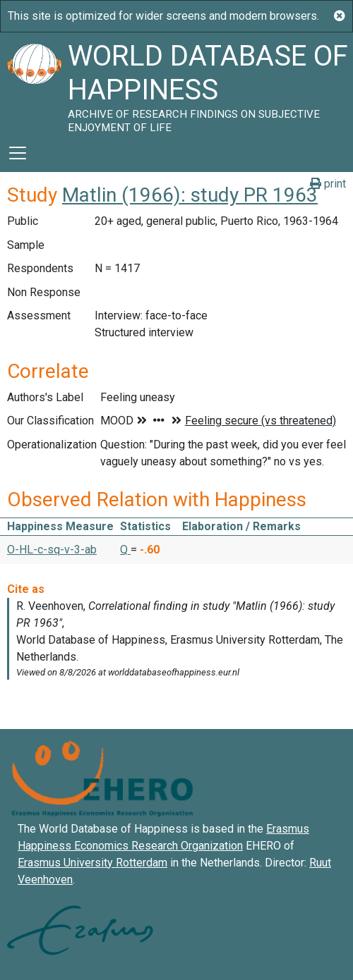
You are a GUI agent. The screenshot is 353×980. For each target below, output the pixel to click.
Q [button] (125, 550)
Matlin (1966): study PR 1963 (190, 195)
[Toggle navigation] (18, 153)
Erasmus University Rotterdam (92, 863)
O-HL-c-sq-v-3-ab (52, 550)
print (328, 184)
